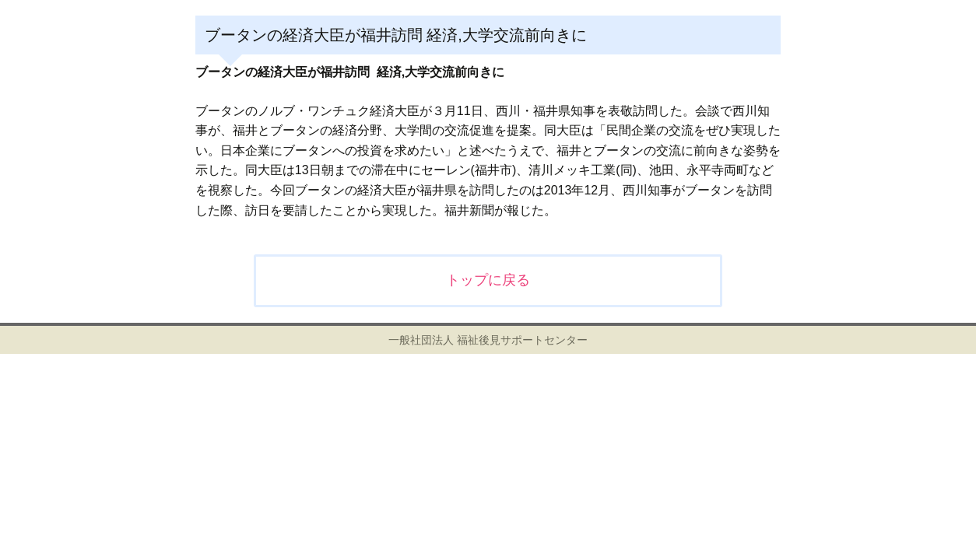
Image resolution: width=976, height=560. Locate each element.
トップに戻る (488, 280)
